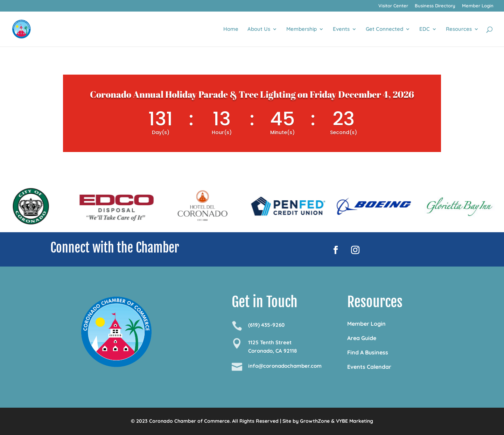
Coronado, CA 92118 (272, 351)
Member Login (478, 6)
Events (341, 29)
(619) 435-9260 (266, 325)
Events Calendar (369, 367)
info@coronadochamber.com (285, 366)
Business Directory (435, 6)
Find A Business (368, 352)
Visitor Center (393, 6)
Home (231, 29)
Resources (459, 29)
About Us (259, 29)
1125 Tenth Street (270, 342)
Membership (302, 29)
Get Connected (384, 29)
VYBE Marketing (355, 421)
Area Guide (362, 338)
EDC (425, 29)
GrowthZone (315, 421)
